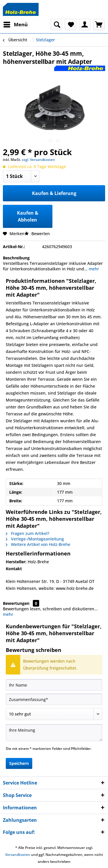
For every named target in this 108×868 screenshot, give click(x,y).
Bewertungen (16, 603)
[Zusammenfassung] (54, 699)
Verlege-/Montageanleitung (35, 539)
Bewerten (37, 234)
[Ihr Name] (54, 685)
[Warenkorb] (99, 25)
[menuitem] (15, 25)
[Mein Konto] (85, 25)
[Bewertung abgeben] (54, 714)
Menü (16, 24)
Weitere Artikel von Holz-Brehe (38, 544)
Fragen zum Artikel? (28, 533)
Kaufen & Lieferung (54, 193)
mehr (93, 269)
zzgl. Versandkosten (38, 160)
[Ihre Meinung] (54, 733)
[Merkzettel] (71, 25)
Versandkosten (18, 855)
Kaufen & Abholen (28, 216)
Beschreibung (16, 258)
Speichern (19, 763)
